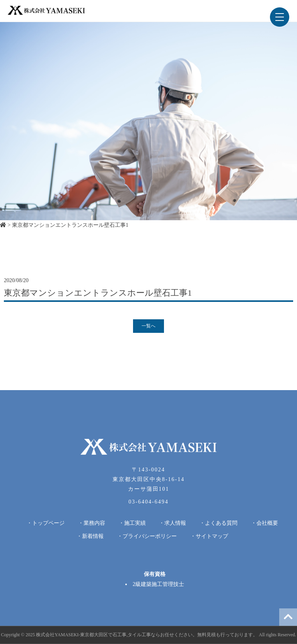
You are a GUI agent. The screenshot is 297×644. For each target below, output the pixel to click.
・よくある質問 (218, 523)
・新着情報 (90, 536)
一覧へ (148, 326)
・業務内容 (92, 523)
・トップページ (46, 523)
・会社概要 (265, 523)
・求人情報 (172, 523)
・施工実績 (132, 523)
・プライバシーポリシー (147, 536)
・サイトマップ (209, 536)
